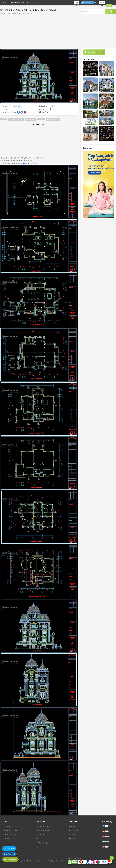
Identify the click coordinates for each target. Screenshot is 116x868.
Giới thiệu (7, 826)
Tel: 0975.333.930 (10, 859)
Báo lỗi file (45, 112)
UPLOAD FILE (88, 3)
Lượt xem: (43, 109)
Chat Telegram (9, 849)
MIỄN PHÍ (30, 3)
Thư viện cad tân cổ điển (29, 163)
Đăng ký (109, 6)
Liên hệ (6, 839)
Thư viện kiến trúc (15, 106)
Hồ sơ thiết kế (13, 14)
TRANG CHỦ (7, 3)
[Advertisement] (58, 32)
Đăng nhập (102, 3)
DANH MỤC (15, 3)
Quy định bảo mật (10, 835)
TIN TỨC (36, 3)
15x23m (41, 119)
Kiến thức (73, 839)
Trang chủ (3, 14)
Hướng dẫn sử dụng (43, 826)
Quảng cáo (73, 835)
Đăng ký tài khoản (43, 830)
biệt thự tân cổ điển (53, 119)
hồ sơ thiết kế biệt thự (16, 119)
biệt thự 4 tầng (31, 119)
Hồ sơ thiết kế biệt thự (25, 14)
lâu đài (4, 119)
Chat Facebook (10, 854)
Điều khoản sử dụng (11, 830)
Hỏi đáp (72, 826)
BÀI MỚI (23, 3)
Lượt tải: (6, 109)
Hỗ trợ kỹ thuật (74, 830)
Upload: (5, 106)
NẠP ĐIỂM (76, 3)
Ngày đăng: (43, 106)
